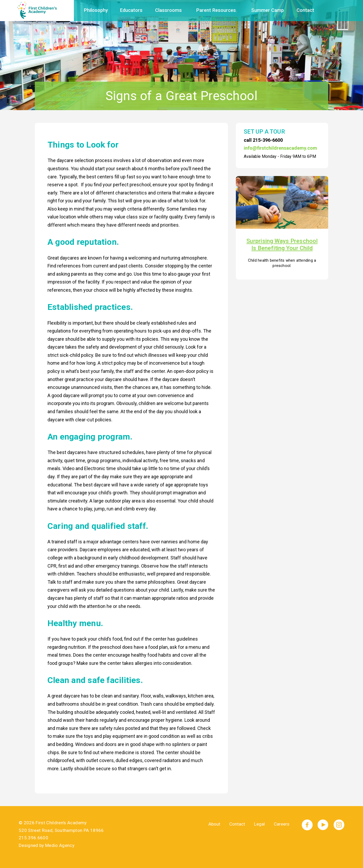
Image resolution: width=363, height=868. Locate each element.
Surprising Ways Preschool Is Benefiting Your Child (282, 244)
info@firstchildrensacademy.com (280, 148)
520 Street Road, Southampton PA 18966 (61, 830)
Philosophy (96, 10)
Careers (282, 824)
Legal (259, 824)
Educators (131, 10)
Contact (305, 10)
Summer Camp (268, 10)
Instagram (339, 825)
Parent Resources (216, 10)
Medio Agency (60, 845)
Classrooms (168, 10)
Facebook (307, 825)
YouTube (323, 825)
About (214, 824)
